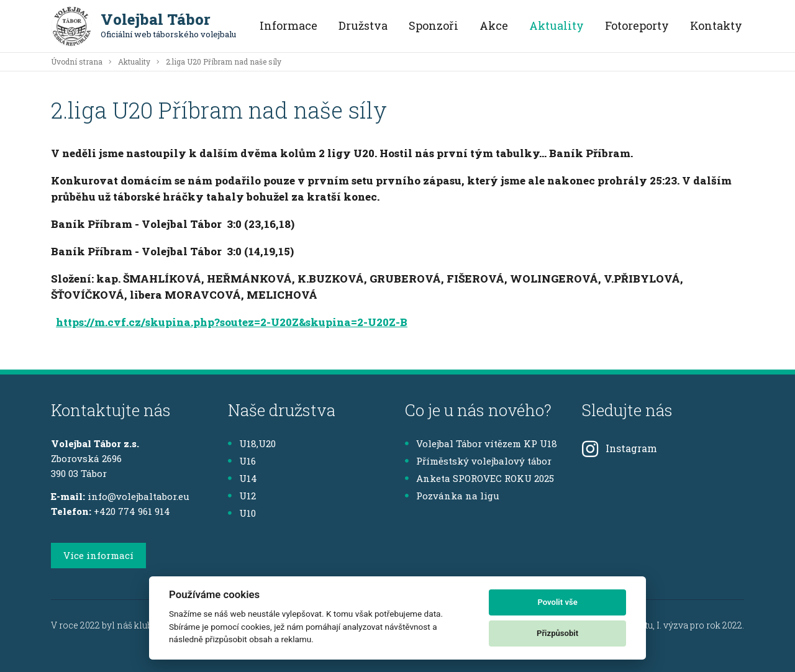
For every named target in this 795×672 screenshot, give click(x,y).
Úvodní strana (77, 61)
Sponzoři (434, 25)
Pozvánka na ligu (452, 496)
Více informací (98, 555)
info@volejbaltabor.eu (139, 496)
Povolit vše (557, 602)
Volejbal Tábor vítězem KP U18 (481, 443)
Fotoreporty (637, 25)
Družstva (363, 25)
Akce (494, 25)
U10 (242, 513)
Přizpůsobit (557, 633)
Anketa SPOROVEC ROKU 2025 (479, 478)
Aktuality (556, 25)
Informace (288, 25)
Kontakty (716, 25)
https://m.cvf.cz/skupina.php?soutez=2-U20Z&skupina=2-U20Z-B (232, 322)
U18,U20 (252, 443)
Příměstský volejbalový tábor (478, 461)
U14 (243, 478)
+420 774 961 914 (132, 511)
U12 (242, 496)
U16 (242, 461)
